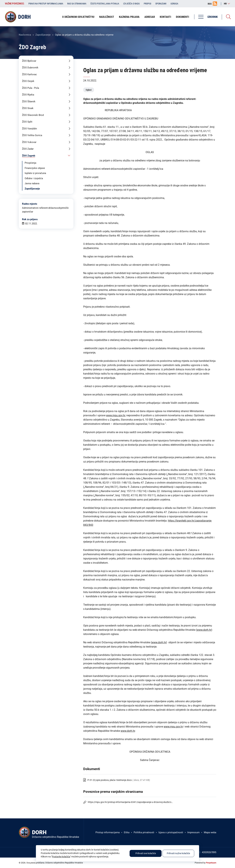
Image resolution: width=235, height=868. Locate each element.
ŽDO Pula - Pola (31, 88)
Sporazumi (161, 4)
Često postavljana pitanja (105, 4)
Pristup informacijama (108, 832)
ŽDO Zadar (28, 149)
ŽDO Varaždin (29, 129)
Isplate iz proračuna (35, 173)
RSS (210, 4)
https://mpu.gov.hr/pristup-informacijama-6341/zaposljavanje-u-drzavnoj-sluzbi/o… (130, 802)
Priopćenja (30, 163)
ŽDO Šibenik (29, 102)
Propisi (148, 4)
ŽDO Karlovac (29, 74)
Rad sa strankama (77, 4)
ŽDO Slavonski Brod (33, 115)
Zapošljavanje (43, 35)
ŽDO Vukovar (29, 142)
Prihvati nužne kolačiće (178, 853)
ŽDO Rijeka (28, 95)
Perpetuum (211, 863)
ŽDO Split (27, 122)
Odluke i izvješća (34, 178)
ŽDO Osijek (28, 81)
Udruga (174, 4)
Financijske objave (35, 168)
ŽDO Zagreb (29, 156)
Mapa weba (210, 832)
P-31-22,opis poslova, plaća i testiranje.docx (110, 780)
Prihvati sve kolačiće (146, 853)
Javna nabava (32, 183)
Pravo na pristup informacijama (46, 4)
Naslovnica (25, 35)
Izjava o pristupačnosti (171, 832)
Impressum (193, 832)
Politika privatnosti (144, 832)
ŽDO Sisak (28, 108)
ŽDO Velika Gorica (32, 135)
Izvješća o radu (131, 4)
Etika (127, 832)
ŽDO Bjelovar (29, 61)
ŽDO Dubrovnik (30, 68)
